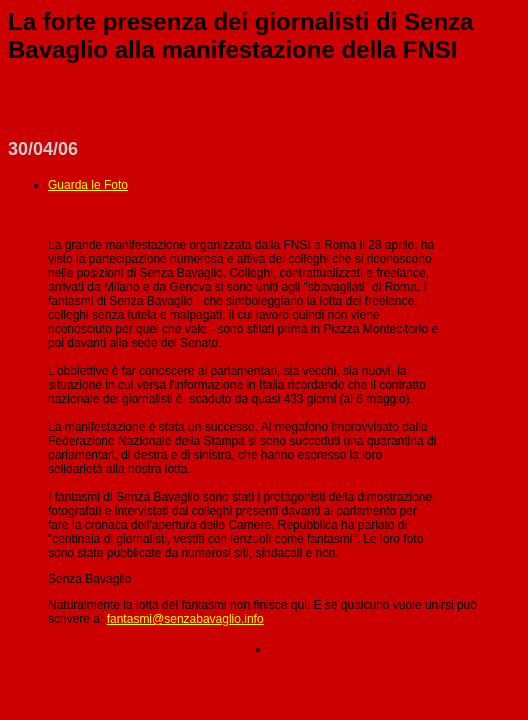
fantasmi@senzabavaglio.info (185, 619)
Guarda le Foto (88, 185)
